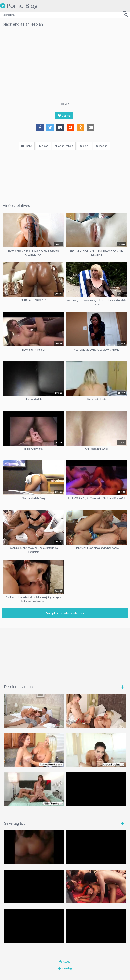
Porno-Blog (19, 6)
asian (43, 146)
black (84, 146)
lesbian (102, 146)
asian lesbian (64, 146)
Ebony (27, 146)
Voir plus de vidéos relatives (65, 613)
